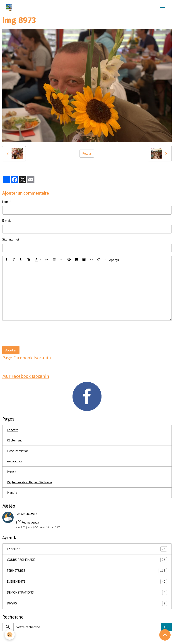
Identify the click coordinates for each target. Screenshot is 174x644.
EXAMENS (87, 549)
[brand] (10, 8)
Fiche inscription (18, 451)
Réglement (14, 440)
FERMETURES (87, 571)
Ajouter (11, 350)
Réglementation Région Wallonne (30, 482)
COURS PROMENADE (87, 560)
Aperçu (112, 260)
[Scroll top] (165, 635)
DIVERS (87, 603)
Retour (87, 153)
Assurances (14, 461)
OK (166, 627)
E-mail (6, 221)
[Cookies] (10, 635)
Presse (12, 472)
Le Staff (12, 430)
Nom (5, 202)
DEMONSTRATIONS (87, 593)
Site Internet (11, 239)
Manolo (12, 493)
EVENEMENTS (87, 582)
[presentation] (37, 333)
